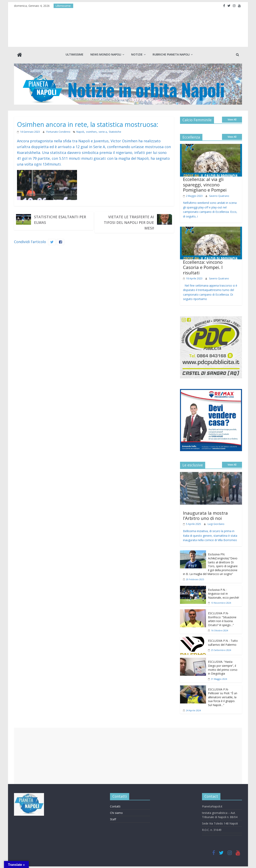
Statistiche (111, 131)
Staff (113, 819)
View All (232, 119)
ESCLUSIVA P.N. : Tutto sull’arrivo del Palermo (223, 642)
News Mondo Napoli (106, 54)
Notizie (137, 54)
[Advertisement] (128, 755)
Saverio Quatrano (219, 195)
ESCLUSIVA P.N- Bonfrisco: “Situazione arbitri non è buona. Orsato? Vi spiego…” (222, 619)
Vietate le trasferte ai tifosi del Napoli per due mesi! (129, 222)
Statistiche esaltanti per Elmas (60, 219)
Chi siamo (116, 812)
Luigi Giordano (216, 524)
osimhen (89, 131)
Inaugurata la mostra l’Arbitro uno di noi (205, 515)
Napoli (79, 131)
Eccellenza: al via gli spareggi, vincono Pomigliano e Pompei (205, 184)
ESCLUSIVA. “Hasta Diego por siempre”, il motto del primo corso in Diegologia (223, 667)
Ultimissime (74, 54)
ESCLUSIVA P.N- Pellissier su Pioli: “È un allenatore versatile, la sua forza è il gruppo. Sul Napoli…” (223, 697)
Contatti (115, 806)
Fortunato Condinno (58, 131)
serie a (100, 131)
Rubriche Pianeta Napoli (171, 54)
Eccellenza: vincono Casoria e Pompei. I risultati (203, 267)
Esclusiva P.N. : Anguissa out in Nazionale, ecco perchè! (223, 593)
